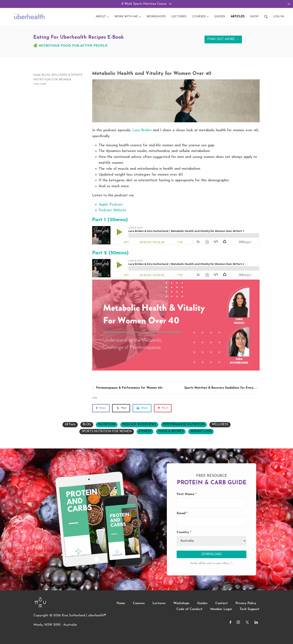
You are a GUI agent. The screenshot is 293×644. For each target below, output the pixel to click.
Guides (202, 604)
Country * (184, 532)
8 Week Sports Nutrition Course (147, 4)
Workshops (181, 604)
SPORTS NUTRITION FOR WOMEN (107, 431)
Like (95, 398)
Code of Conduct (189, 609)
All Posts (70, 425)
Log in (279, 17)
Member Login (221, 609)
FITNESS (145, 431)
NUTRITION (107, 425)
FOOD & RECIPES (171, 431)
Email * (182, 513)
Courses (139, 604)
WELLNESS (59, 75)
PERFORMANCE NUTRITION (184, 425)
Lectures (159, 604)
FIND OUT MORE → (223, 39)
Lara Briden (142, 130)
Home (121, 604)
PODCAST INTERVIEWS (139, 425)
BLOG (46, 75)
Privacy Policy (246, 604)
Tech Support (250, 609)
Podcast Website (113, 210)
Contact (221, 604)
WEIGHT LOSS (201, 431)
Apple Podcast (111, 205)
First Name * (186, 494)
